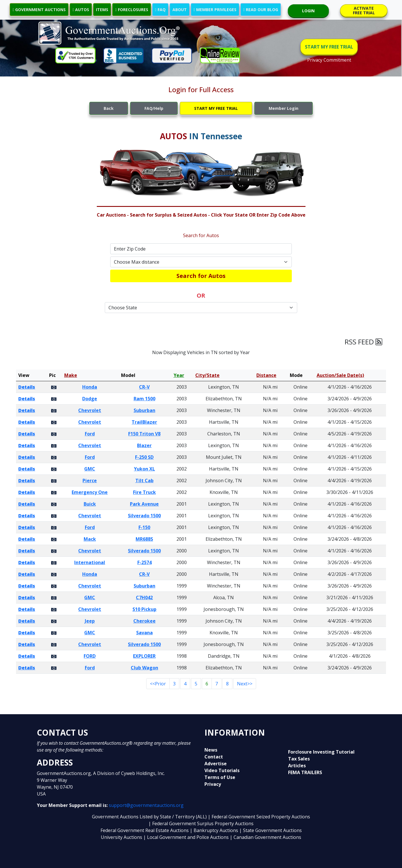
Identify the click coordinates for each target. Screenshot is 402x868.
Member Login (284, 108)
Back (109, 108)
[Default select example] (201, 262)
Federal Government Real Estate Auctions (145, 830)
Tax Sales (299, 759)
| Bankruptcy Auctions (215, 830)
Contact (214, 757)
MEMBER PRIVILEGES (215, 10)
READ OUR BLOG (261, 10)
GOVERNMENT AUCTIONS (39, 10)
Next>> (245, 684)
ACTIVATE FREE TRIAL (364, 10)
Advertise (216, 764)
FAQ (160, 10)
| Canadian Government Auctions (266, 837)
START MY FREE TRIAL (329, 47)
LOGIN (308, 11)
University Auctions (122, 837)
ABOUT (180, 10)
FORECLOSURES (131, 10)
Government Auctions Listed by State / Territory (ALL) (150, 817)
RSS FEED (363, 342)
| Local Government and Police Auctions (186, 837)
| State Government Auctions (271, 830)
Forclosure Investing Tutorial (321, 752)
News (211, 750)
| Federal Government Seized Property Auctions (259, 817)
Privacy (213, 784)
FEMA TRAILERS (305, 772)
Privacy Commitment (329, 60)
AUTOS (81, 10)
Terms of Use (220, 777)
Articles (297, 766)
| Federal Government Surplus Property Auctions (201, 823)
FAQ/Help (154, 108)
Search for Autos (201, 276)
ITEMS (102, 10)
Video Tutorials (222, 770)
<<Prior (158, 684)
